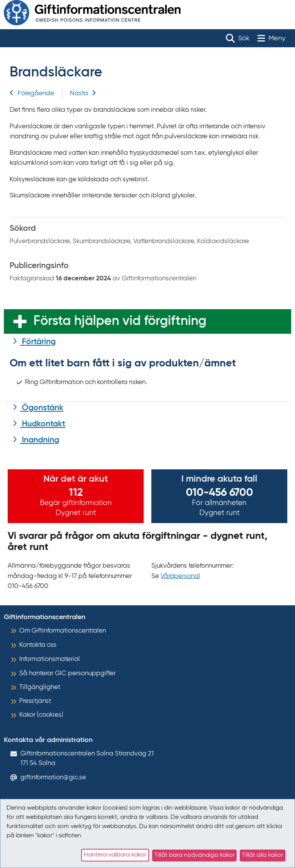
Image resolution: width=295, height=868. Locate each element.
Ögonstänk (42, 408)
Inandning (40, 440)
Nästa (83, 94)
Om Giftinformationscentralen (63, 631)
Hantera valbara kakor (115, 855)
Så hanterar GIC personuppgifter (67, 673)
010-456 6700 (220, 493)
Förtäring (38, 342)
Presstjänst (35, 701)
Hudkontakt (43, 424)
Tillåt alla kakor (263, 855)
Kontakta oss (38, 645)
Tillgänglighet (40, 687)
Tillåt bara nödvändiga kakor (195, 855)
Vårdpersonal (180, 576)
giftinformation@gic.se (53, 778)
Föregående (32, 94)
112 (76, 493)
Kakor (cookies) (41, 715)
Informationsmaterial (50, 659)
